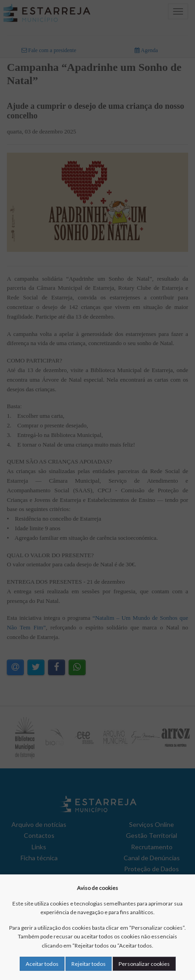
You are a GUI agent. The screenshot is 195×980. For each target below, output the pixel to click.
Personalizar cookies (144, 964)
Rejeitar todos (89, 964)
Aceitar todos (42, 964)
